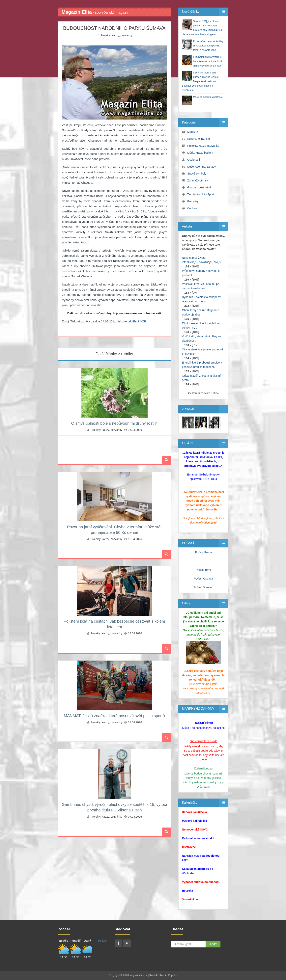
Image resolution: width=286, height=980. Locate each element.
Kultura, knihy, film (199, 139)
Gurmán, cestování (199, 187)
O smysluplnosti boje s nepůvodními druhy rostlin (114, 423)
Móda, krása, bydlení (200, 153)
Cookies (192, 208)
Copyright (114, 975)
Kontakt (154, 975)
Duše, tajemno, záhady (201, 167)
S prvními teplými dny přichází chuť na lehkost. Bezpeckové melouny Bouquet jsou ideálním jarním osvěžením (200, 81)
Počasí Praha (203, 552)
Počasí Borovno (203, 587)
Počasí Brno (203, 570)
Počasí (102, 941)
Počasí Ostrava (203, 579)
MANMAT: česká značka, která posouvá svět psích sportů (114, 716)
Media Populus (169, 975)
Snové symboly (197, 174)
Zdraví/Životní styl (198, 180)
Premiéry (193, 201)
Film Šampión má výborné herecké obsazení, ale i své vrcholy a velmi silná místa (207, 61)
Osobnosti (194, 160)
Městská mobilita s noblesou (208, 97)
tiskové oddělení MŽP (132, 321)
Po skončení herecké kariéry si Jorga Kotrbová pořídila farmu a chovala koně (208, 46)
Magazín (193, 132)
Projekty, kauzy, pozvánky (116, 35)
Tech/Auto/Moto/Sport (201, 194)
